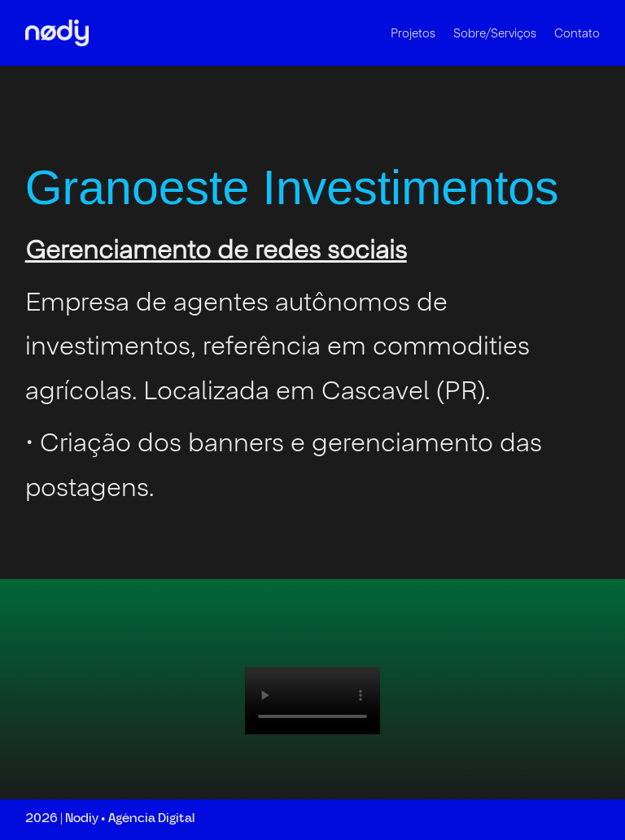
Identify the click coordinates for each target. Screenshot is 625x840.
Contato (577, 33)
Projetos (413, 33)
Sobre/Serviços (495, 33)
